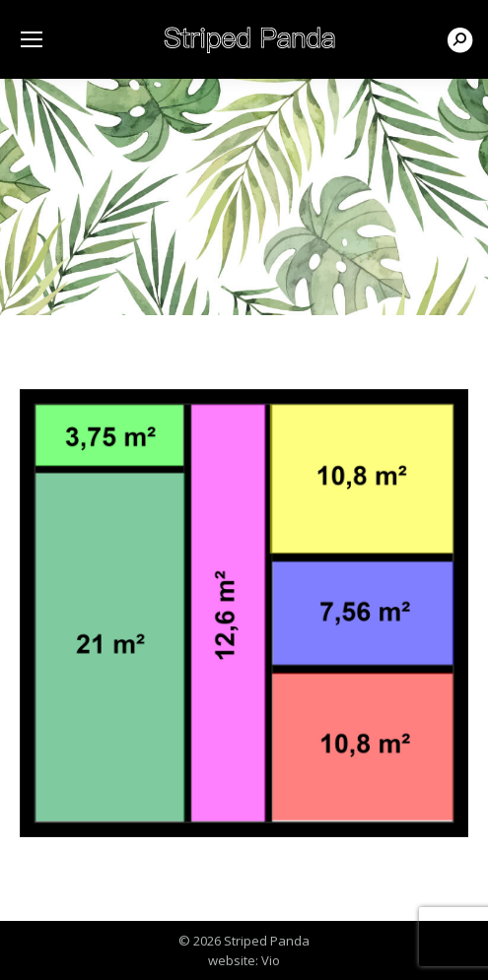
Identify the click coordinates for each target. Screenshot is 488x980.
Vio (271, 960)
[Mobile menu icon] (32, 39)
